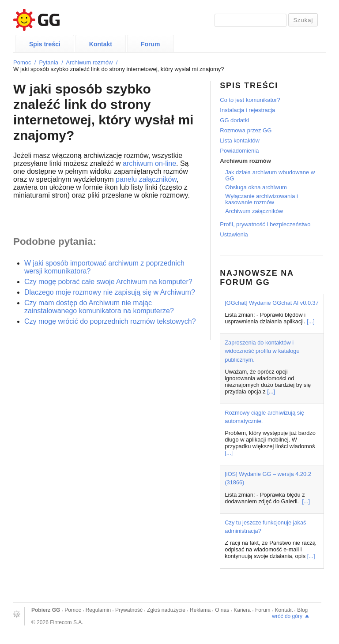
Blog (302, 610)
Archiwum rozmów (89, 62)
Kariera (242, 610)
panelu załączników (146, 179)
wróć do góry (287, 616)
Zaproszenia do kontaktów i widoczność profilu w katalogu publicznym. (262, 351)
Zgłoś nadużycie (166, 610)
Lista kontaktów (240, 140)
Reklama (200, 610)
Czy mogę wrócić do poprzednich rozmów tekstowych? (110, 321)
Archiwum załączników (254, 211)
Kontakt (101, 44)
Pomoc (22, 62)
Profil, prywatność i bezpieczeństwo (265, 224)
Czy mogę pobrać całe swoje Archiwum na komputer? (108, 282)
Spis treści (45, 44)
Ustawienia (234, 234)
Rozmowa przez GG (246, 130)
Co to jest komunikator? (250, 100)
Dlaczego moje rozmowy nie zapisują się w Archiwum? (110, 292)
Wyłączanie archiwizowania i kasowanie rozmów (262, 199)
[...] (311, 321)
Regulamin (98, 610)
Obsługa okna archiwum (256, 187)
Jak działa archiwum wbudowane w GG (270, 175)
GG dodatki (234, 120)
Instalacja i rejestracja (247, 110)
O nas (222, 610)
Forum (151, 44)
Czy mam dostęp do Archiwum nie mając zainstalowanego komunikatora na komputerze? (99, 307)
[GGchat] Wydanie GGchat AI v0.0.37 (272, 303)
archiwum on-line (149, 163)
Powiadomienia (239, 151)
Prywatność (129, 610)
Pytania (49, 62)
